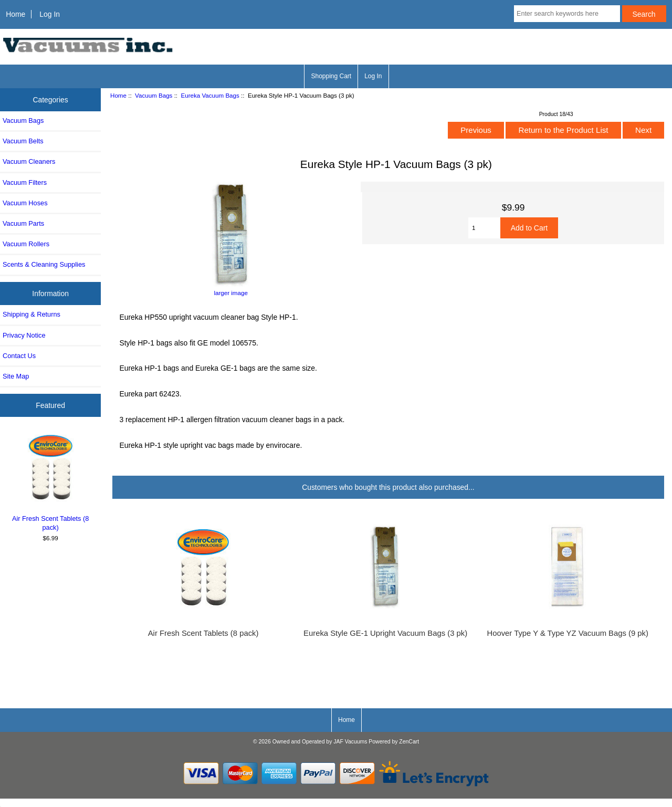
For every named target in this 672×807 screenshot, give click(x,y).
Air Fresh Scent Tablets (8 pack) (51, 481)
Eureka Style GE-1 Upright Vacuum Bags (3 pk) (385, 633)
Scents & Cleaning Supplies (44, 264)
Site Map (16, 376)
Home (15, 14)
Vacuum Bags (154, 95)
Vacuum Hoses (25, 203)
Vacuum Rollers (26, 244)
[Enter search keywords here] (567, 14)
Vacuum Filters (25, 182)
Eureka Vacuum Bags (210, 95)
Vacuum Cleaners (29, 161)
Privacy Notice (24, 335)
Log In (50, 14)
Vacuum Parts (23, 223)
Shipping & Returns (31, 314)
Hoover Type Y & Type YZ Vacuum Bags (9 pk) (567, 633)
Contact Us (19, 356)
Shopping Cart (331, 76)
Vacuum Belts (23, 141)
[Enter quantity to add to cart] (484, 228)
